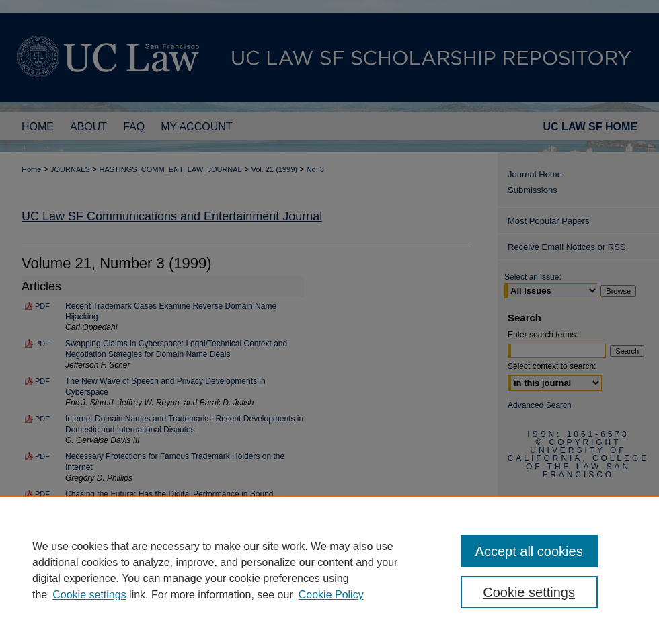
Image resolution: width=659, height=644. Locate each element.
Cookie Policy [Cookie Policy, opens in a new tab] (331, 595)
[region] (329, 570)
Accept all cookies (529, 551)
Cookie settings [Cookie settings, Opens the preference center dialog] (529, 592)
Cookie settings (89, 595)
